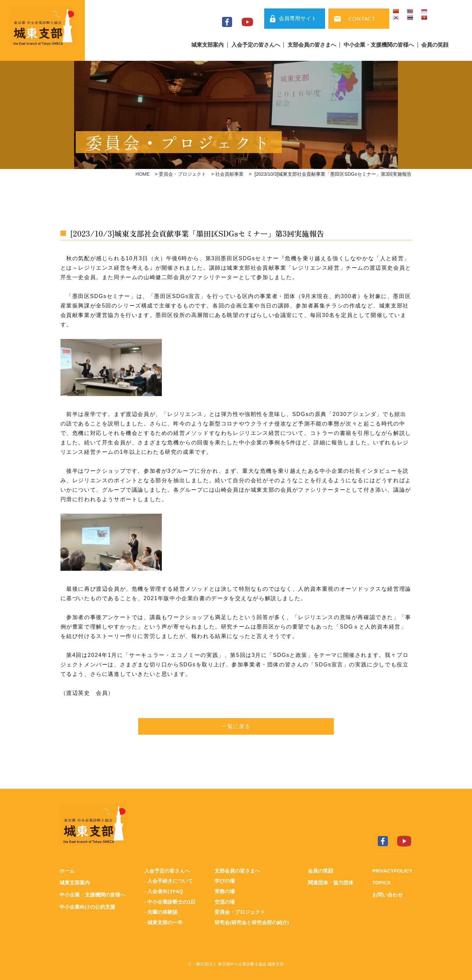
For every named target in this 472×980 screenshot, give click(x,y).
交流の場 (224, 901)
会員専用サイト (298, 18)
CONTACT (362, 18)
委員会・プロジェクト (182, 174)
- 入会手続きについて (168, 881)
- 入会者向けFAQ (163, 891)
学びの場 (224, 881)
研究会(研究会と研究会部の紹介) (251, 921)
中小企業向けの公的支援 (87, 906)
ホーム (67, 871)
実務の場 (224, 891)
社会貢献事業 (229, 174)
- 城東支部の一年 (163, 921)
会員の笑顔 (435, 45)
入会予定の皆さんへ (256, 45)
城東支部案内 (207, 45)
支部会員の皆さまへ (312, 45)
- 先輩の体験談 (161, 911)
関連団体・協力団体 (330, 883)
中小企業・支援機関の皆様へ (379, 45)
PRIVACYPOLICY (392, 871)
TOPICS (381, 883)
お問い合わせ (387, 894)
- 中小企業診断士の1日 (170, 901)
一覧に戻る (236, 726)
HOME (143, 174)
